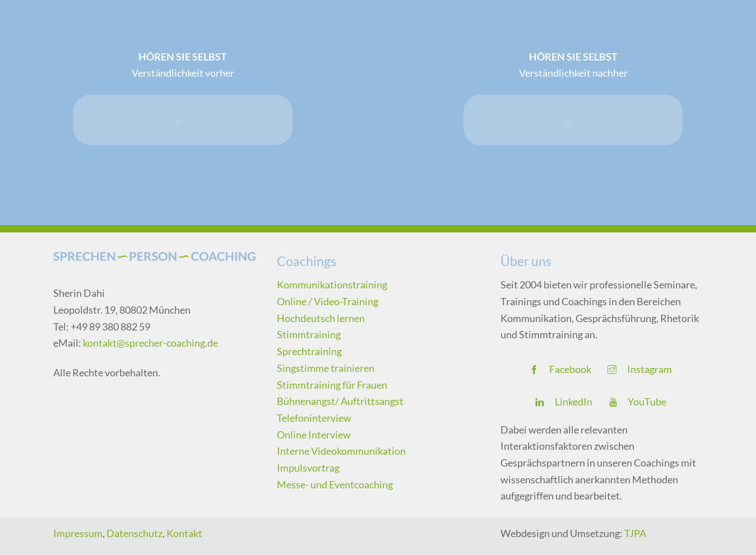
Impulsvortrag (308, 468)
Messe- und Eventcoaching (335, 484)
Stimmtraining (309, 334)
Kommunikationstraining (332, 285)
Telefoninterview (314, 418)
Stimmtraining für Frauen (332, 385)
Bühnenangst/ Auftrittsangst (340, 401)
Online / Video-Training (328, 301)
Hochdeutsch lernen (321, 318)
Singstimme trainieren (326, 368)
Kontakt (184, 533)
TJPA (635, 533)
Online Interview (314, 435)
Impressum (78, 533)
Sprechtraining (309, 351)
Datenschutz (134, 533)
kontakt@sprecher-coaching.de (150, 343)
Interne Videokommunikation (341, 451)
